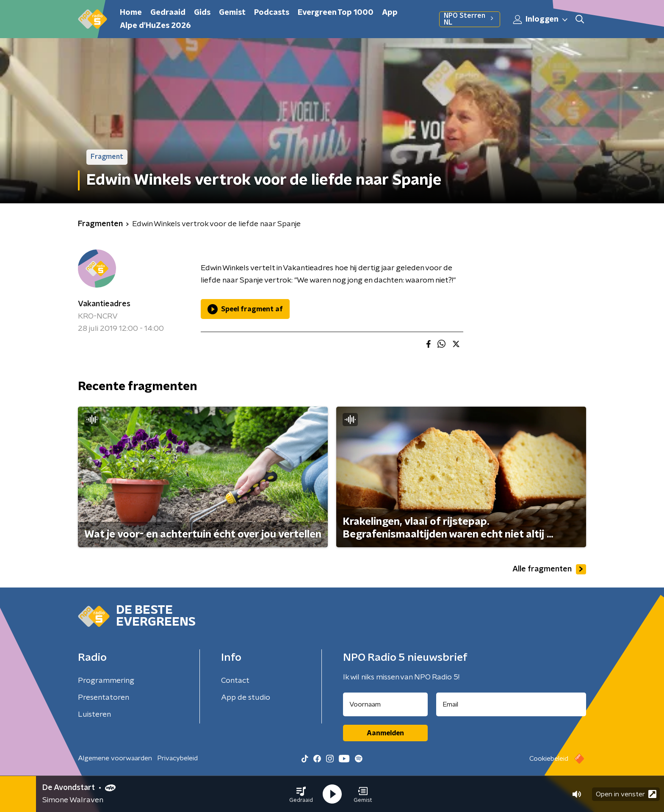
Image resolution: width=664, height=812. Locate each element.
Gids (202, 13)
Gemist (232, 13)
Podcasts (272, 13)
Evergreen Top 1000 (336, 13)
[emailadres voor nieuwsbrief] (511, 704)
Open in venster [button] (626, 794)
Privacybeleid (177, 758)
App (390, 13)
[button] (301, 794)
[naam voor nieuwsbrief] (385, 704)
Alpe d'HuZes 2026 (155, 26)
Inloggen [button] (541, 19)
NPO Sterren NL (470, 19)
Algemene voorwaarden (115, 758)
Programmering (106, 681)
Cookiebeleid (549, 759)
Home (131, 13)
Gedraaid (168, 13)
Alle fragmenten (549, 569)
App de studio (246, 698)
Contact (235, 681)
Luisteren (94, 715)
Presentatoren (104, 698)
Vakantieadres (104, 304)
